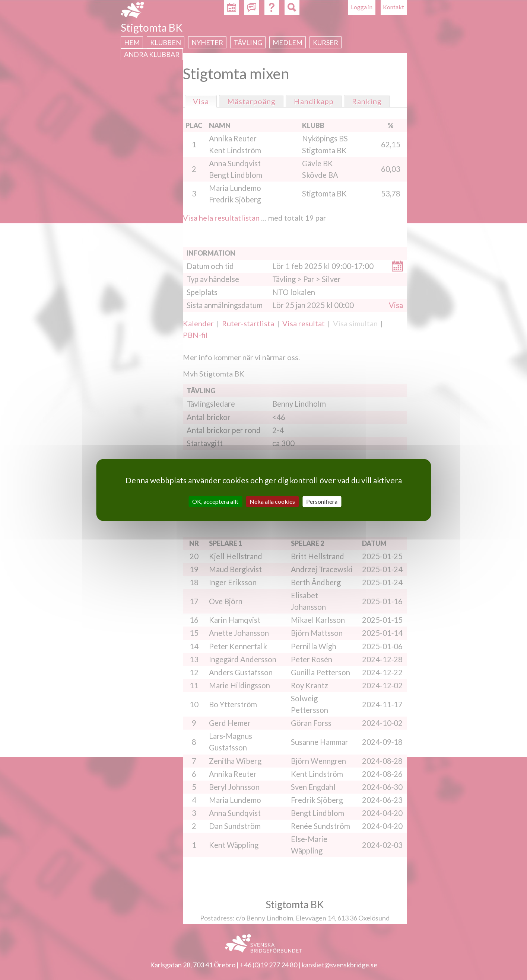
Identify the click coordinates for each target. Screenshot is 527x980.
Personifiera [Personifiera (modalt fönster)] (322, 501)
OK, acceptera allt (215, 501)
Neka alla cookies (272, 501)
